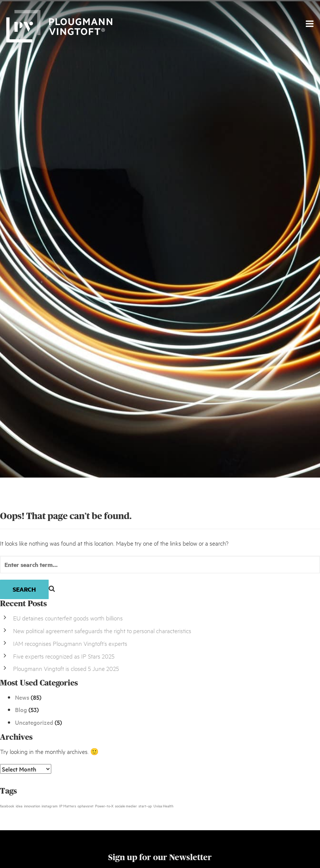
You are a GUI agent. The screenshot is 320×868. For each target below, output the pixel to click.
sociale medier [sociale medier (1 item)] (126, 806)
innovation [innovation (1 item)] (32, 806)
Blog (21, 709)
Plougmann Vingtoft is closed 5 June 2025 (66, 668)
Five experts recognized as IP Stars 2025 (64, 656)
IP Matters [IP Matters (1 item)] (68, 806)
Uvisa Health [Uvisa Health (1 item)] (163, 806)
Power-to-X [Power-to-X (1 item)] (104, 806)
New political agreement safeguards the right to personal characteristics (102, 630)
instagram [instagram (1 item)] (50, 806)
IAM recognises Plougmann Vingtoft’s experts (70, 643)
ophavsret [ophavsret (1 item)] (86, 806)
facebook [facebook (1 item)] (7, 806)
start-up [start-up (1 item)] (145, 806)
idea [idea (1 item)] (19, 806)
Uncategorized (34, 722)
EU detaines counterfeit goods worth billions (68, 618)
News (22, 697)
